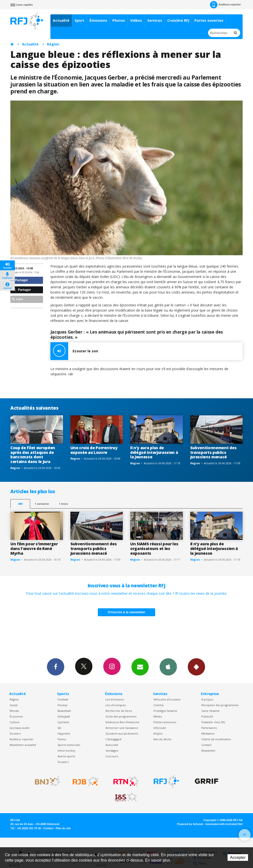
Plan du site (63, 828)
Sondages (112, 751)
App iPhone (168, 667)
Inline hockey (66, 751)
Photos (119, 20)
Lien (17, 299)
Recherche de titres (119, 711)
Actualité (61, 20)
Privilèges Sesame (165, 711)
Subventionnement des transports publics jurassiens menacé (213, 452)
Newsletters (140, 667)
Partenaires (209, 728)
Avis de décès (162, 739)
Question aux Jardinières (122, 733)
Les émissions (115, 699)
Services (155, 20)
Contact (206, 745)
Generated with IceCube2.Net (224, 824)
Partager (20, 280)
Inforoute (160, 728)
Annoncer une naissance (122, 728)
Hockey (62, 705)
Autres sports (66, 756)
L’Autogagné (114, 739)
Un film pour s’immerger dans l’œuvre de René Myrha (34, 549)
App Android (196, 667)
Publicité (207, 716)
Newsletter (209, 751)
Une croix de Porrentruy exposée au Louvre (94, 450)
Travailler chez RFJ (213, 722)
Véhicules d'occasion (167, 699)
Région (53, 44)
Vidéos (136, 20)
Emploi (158, 733)
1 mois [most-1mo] (63, 504)
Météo (158, 716)
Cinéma (158, 705)
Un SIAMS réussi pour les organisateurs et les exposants (154, 549)
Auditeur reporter (22, 739)
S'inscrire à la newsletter (126, 612)
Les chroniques (116, 705)
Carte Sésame (211, 711)
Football (63, 699)
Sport (79, 20)
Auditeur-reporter (225, 5)
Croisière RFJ (178, 20)
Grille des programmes (121, 716)
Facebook (56, 667)
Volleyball (64, 716)
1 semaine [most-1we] (42, 504)
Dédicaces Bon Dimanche (122, 722)
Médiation (208, 733)
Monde (14, 711)
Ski (59, 728)
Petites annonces (165, 722)
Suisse (14, 705)
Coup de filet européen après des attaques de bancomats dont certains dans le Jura (33, 455)
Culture (15, 722)
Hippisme (64, 733)
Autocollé (112, 745)
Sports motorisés (69, 745)
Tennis (62, 739)
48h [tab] (20, 504)
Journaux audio (20, 728)
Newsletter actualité (23, 745)
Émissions (98, 20)
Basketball (64, 711)
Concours (112, 756)
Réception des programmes (220, 705)
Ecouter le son (74, 351)
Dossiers (15, 733)
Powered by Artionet (190, 824)
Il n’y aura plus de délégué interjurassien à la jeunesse (154, 452)
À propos (207, 699)
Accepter (238, 857)
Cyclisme (63, 722)
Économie (16, 716)
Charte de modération (216, 739)
